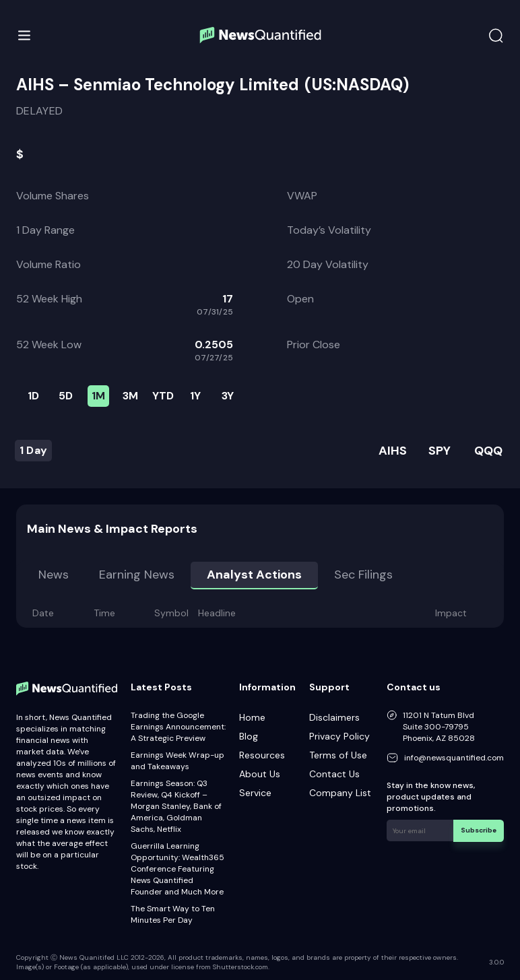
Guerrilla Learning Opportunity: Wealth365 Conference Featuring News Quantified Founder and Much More (177, 869)
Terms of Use (338, 755)
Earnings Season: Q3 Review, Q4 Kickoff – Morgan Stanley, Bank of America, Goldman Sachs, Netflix (176, 806)
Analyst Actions (254, 575)
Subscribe (479, 830)
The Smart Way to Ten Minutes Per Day (173, 914)
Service (255, 793)
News (54, 575)
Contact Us (334, 774)
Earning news (137, 575)
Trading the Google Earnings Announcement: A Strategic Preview (178, 727)
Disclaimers (334, 717)
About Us (260, 774)
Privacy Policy (339, 736)
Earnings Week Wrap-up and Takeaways (177, 761)
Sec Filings (363, 575)
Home (252, 717)
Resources (262, 755)
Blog (249, 736)
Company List (340, 793)
